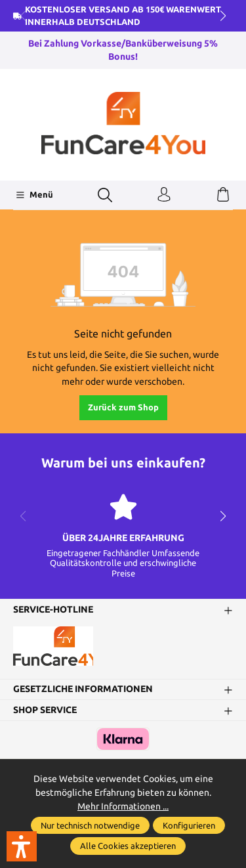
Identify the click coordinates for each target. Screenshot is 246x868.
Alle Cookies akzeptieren (128, 846)
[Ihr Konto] (164, 195)
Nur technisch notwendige (90, 825)
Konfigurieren (189, 825)
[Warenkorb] (223, 195)
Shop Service (45, 710)
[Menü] (34, 195)
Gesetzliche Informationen (83, 689)
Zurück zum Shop (123, 407)
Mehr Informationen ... (123, 806)
